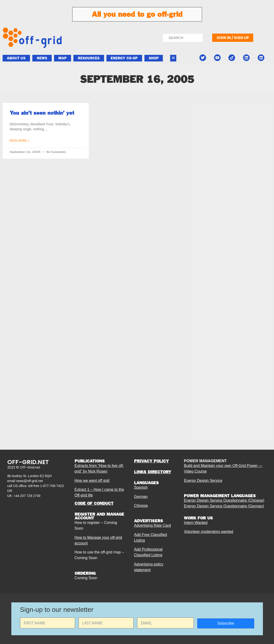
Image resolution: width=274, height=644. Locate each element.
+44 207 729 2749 (27, 496)
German (141, 497)
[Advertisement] (231, 220)
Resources (89, 58)
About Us (16, 58)
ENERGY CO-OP (124, 58)
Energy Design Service (203, 481)
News (42, 58)
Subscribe (226, 623)
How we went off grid (92, 481)
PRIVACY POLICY (151, 461)
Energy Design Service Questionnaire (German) (224, 506)
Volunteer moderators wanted (209, 532)
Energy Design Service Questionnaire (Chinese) (224, 500)
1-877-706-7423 (52, 486)
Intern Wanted (196, 523)
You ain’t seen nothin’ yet (42, 113)
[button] (173, 58)
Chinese (141, 506)
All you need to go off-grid (137, 14)
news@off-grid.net (30, 481)
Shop (154, 58)
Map (62, 58)
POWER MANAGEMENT (205, 461)
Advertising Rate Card (153, 525)
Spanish (141, 487)
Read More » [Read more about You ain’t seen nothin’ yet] (19, 141)
